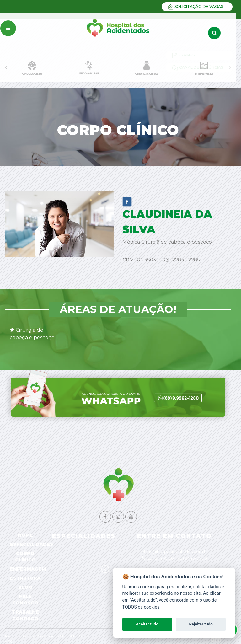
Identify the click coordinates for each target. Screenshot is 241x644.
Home (25, 535)
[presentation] (6, 67)
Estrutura (25, 578)
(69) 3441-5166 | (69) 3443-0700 (177, 558)
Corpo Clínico (25, 557)
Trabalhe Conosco (25, 615)
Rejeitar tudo (201, 624)
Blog (25, 587)
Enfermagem (28, 569)
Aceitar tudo (147, 624)
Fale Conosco (25, 600)
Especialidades (32, 544)
